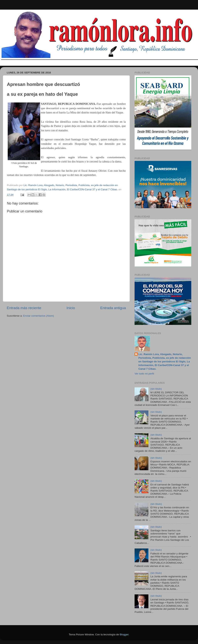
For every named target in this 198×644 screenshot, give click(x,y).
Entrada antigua (113, 308)
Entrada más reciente (24, 308)
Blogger (124, 634)
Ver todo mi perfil (144, 374)
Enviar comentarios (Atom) (39, 316)
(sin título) (156, 389)
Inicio (71, 308)
